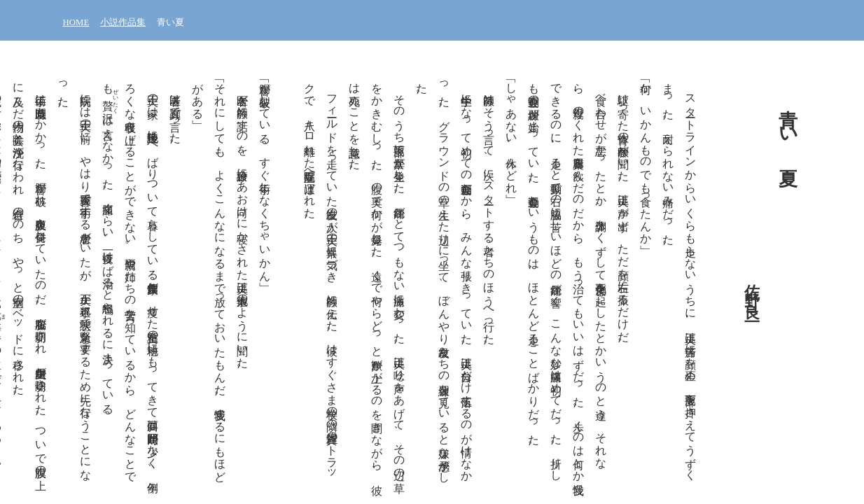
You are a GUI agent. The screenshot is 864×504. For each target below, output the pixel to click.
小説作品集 (123, 22)
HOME (76, 22)
